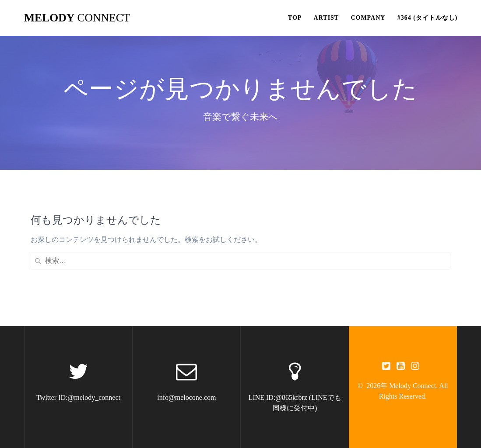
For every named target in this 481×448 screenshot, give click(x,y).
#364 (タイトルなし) (428, 18)
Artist (327, 18)
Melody (77, 18)
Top (295, 18)
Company (368, 18)
